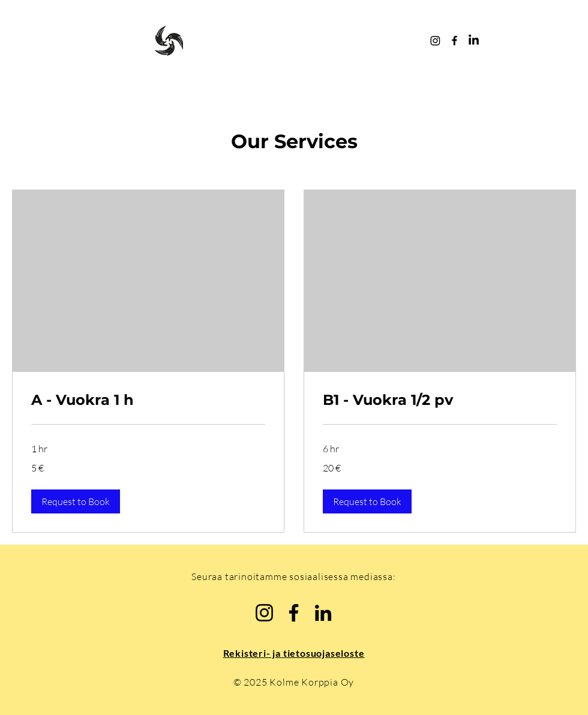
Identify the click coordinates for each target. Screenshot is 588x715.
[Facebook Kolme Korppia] (454, 40)
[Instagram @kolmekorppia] (435, 40)
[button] (76, 501)
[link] (148, 400)
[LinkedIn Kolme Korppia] (474, 40)
